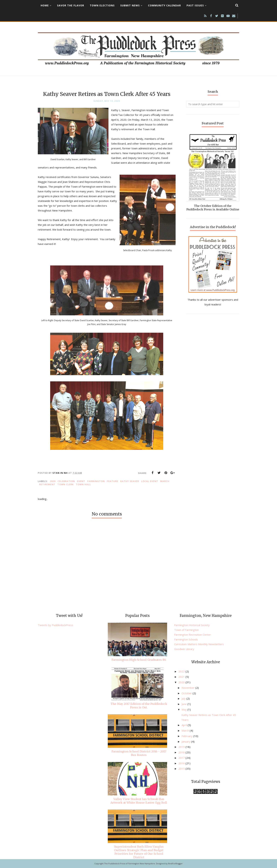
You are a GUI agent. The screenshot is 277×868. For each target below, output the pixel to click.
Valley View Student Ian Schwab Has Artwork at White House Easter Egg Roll (139, 801)
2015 (182, 769)
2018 (182, 752)
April (185, 725)
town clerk (66, 484)
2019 (182, 747)
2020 (53, 481)
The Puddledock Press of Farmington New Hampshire (129, 863)
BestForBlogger (175, 863)
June (185, 704)
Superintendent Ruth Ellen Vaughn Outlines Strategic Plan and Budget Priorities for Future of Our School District (139, 852)
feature (113, 481)
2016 (182, 763)
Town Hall (83, 484)
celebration (66, 481)
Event (81, 481)
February (187, 736)
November (188, 688)
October (187, 693)
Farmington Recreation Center (193, 635)
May (185, 709)
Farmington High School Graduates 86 (139, 660)
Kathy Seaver (130, 481)
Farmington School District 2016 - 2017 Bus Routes (139, 753)
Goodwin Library (184, 649)
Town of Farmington (186, 630)
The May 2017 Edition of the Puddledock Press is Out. (139, 706)
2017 (182, 758)
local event (150, 481)
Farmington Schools (186, 639)
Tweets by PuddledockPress (55, 625)
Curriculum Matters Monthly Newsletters (199, 644)
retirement (47, 484)
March (165, 481)
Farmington (96, 481)
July (184, 698)
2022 (182, 671)
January (186, 741)
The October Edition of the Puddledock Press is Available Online (213, 208)
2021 (182, 677)
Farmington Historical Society (192, 625)
